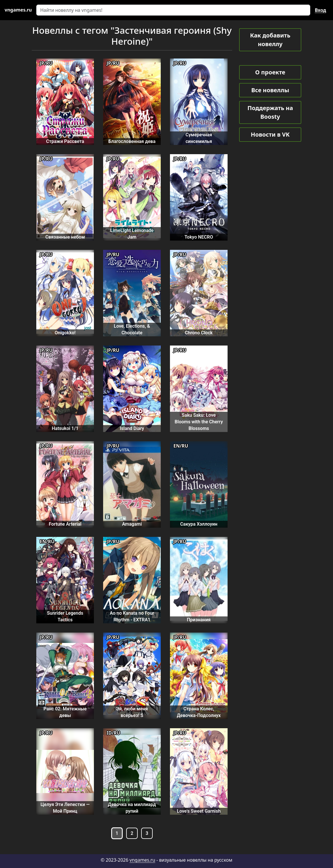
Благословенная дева (132, 141)
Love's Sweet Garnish (199, 811)
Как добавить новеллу (270, 40)
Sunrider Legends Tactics (65, 616)
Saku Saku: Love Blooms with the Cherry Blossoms (199, 422)
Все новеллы (270, 90)
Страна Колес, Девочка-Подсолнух (199, 712)
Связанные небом (65, 237)
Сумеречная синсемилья (199, 138)
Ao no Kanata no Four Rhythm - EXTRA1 (132, 616)
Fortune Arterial (65, 524)
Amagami (132, 524)
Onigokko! (65, 333)
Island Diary (132, 428)
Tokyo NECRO (199, 237)
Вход (320, 10)
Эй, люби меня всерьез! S (132, 712)
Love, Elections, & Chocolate (132, 329)
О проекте (270, 72)
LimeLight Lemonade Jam (132, 234)
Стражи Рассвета (65, 141)
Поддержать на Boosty (270, 112)
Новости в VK (270, 134)
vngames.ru (142, 860)
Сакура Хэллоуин (199, 524)
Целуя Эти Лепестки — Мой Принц (65, 808)
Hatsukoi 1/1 (65, 428)
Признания (199, 620)
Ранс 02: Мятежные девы (65, 712)
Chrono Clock (199, 333)
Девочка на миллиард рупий (132, 808)
